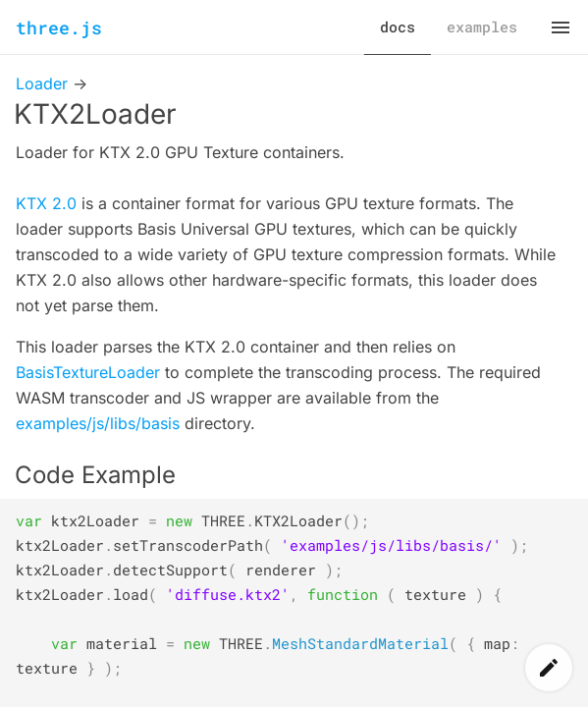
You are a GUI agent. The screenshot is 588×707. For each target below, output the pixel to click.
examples (482, 27)
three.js (59, 27)
